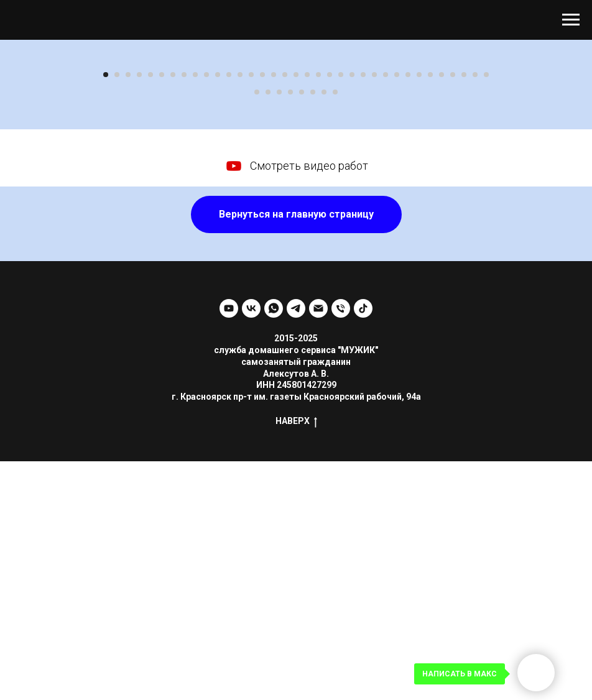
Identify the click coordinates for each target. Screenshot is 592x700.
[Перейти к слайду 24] (363, 313)
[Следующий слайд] (567, 175)
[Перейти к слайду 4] (139, 313)
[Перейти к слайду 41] (313, 331)
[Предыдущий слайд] (25, 175)
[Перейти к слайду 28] (408, 313)
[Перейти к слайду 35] (486, 313)
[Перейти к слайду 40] (302, 331)
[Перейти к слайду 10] (206, 313)
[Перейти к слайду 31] (442, 313)
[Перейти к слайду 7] (173, 313)
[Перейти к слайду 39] (290, 331)
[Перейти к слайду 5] (150, 313)
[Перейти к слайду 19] (307, 313)
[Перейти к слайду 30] (430, 313)
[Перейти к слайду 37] (268, 331)
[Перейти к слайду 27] (397, 313)
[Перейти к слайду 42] (324, 331)
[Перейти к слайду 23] (352, 313)
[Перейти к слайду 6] (162, 313)
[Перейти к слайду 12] (229, 313)
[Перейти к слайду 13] (240, 313)
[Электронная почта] (318, 547)
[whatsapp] (274, 547)
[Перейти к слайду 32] (453, 313)
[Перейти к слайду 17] (285, 313)
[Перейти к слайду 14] (251, 313)
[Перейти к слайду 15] (262, 313)
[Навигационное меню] (571, 20)
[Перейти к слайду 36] (257, 331)
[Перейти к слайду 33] (464, 313)
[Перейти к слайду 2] (117, 313)
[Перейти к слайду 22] (341, 313)
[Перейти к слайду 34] (475, 313)
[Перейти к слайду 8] (184, 313)
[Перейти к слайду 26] (386, 313)
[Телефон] (341, 547)
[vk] (251, 547)
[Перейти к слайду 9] (195, 313)
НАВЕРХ (296, 660)
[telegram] (296, 547)
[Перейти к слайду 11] (218, 313)
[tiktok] (363, 547)
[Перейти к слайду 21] (330, 313)
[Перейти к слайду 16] (274, 313)
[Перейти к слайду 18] (296, 313)
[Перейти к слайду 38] (279, 331)
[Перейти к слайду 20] (318, 313)
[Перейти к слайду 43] (335, 331)
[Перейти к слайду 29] (419, 313)
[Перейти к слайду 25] (374, 313)
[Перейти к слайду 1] (106, 313)
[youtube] (229, 547)
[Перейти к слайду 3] (128, 313)
